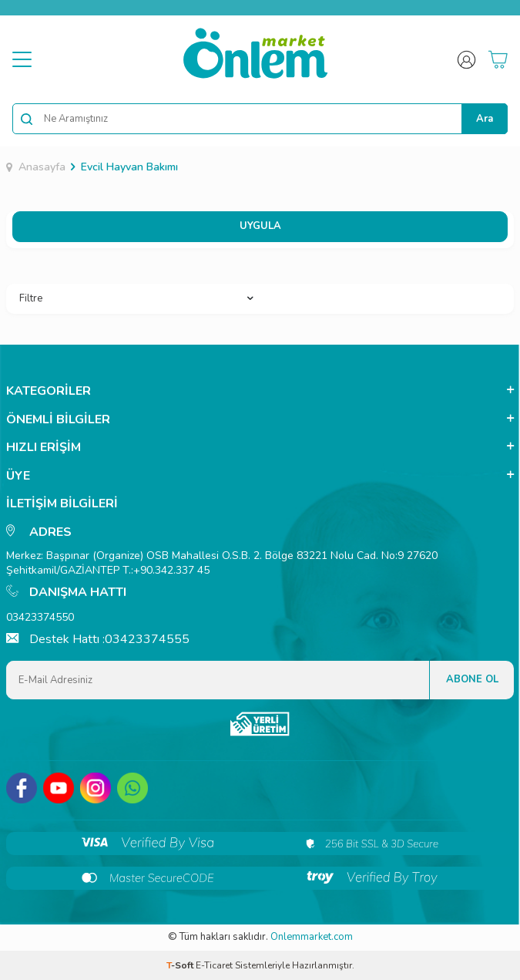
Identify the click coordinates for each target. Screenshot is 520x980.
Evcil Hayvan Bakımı (129, 167)
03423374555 (147, 640)
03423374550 (40, 617)
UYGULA (260, 226)
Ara (485, 119)
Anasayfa (36, 167)
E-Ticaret (214, 965)
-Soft (181, 965)
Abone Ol (472, 679)
